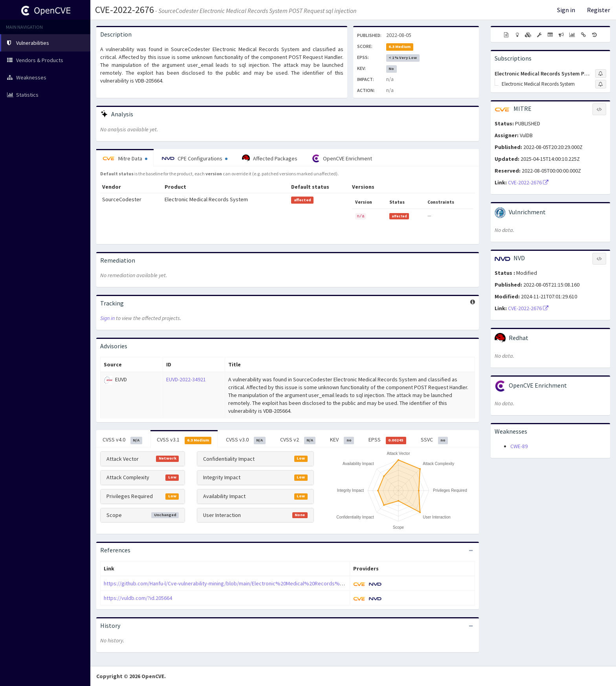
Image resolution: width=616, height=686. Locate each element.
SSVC (434, 440)
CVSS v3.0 (246, 440)
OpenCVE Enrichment (342, 158)
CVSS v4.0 (122, 440)
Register (599, 10)
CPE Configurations (195, 158)
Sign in (566, 10)
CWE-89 (519, 446)
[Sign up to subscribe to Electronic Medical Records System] (601, 84)
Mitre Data (125, 158)
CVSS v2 (298, 440)
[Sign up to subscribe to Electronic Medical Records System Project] (601, 74)
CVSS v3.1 (184, 440)
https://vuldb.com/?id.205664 (138, 598)
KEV (342, 440)
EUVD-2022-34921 (186, 379)
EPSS (387, 440)
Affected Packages (270, 158)
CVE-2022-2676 (125, 10)
